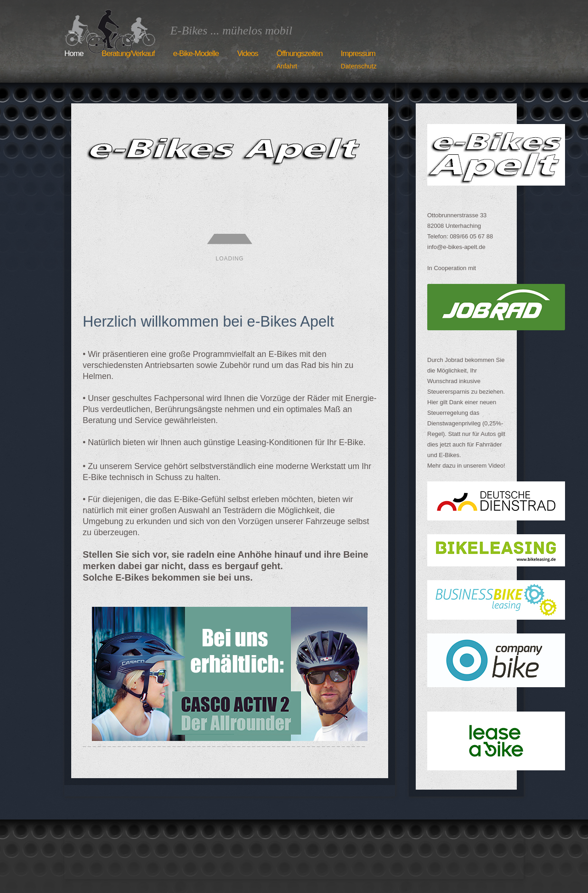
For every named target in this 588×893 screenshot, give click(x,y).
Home (74, 54)
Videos (248, 54)
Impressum (359, 61)
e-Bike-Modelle (196, 54)
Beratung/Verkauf (128, 54)
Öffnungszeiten (300, 61)
